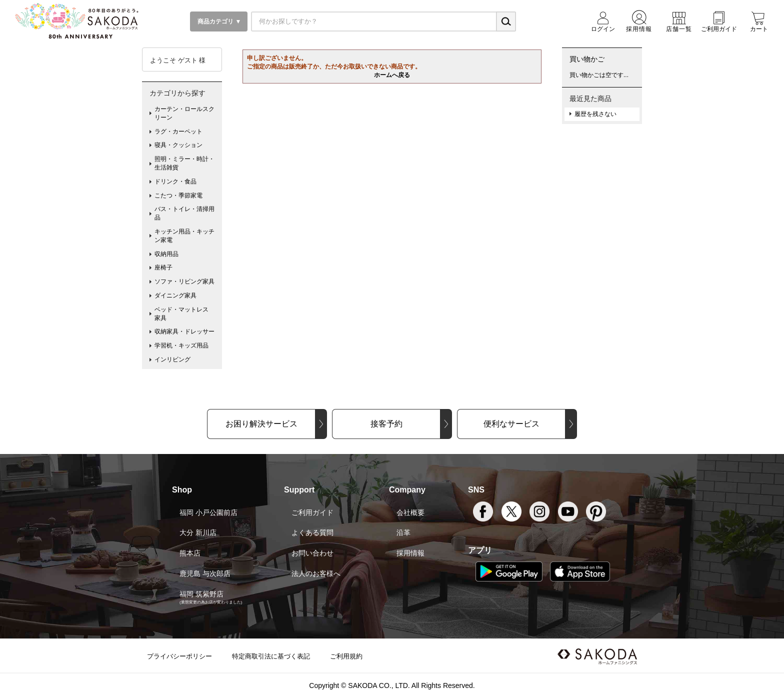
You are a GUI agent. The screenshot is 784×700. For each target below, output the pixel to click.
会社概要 (410, 512)
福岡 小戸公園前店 (208, 512)
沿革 (403, 532)
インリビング (172, 359)
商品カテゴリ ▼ (219, 21)
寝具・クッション (178, 145)
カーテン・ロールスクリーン (184, 113)
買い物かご (587, 59)
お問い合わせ (312, 553)
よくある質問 (312, 532)
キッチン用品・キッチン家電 (184, 236)
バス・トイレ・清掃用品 (184, 213)
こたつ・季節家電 (178, 195)
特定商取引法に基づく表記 (271, 656)
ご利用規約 (346, 656)
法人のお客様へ (316, 573)
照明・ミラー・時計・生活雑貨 (184, 163)
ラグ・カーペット (178, 131)
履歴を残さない (595, 114)
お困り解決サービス (261, 424)
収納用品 (166, 254)
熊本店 (190, 553)
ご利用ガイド (312, 512)
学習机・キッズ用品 (181, 345)
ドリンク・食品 (175, 181)
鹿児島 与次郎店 (205, 573)
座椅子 (163, 267)
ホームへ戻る (392, 75)
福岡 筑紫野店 (201, 594)
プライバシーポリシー (179, 656)
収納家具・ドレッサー (184, 331)
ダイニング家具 (175, 295)
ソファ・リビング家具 (184, 281)
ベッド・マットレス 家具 (184, 314)
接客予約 (386, 424)
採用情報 (410, 553)
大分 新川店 (198, 532)
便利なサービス (511, 424)
